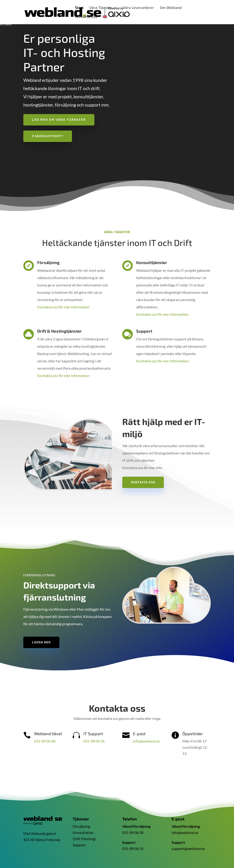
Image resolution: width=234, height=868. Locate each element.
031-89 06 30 (45, 741)
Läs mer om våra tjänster (59, 120)
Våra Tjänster (101, 8)
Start (79, 8)
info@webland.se (146, 741)
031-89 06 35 (94, 741)
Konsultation (83, 832)
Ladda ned (41, 642)
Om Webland (171, 8)
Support (79, 845)
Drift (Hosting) (84, 839)
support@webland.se (188, 848)
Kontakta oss (86, 17)
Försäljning (81, 826)
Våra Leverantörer (138, 8)
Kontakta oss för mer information (63, 307)
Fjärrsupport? (48, 136)
